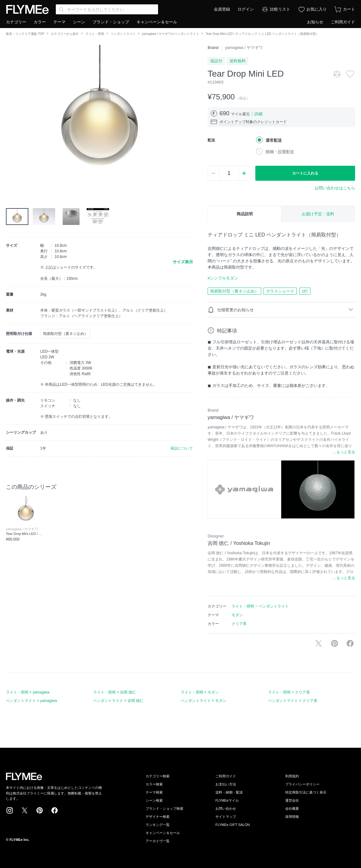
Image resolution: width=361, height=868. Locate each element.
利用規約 (292, 776)
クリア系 (239, 624)
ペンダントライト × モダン (204, 701)
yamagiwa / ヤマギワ (244, 48)
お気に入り (317, 9)
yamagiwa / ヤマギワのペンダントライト (170, 34)
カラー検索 (154, 784)
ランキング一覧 (158, 825)
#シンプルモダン (223, 278)
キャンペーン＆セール (157, 22)
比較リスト (280, 9)
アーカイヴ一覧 (158, 841)
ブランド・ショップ (111, 22)
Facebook (55, 810)
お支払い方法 (226, 784)
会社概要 (292, 808)
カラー (40, 22)
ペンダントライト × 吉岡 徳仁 (118, 701)
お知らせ (315, 22)
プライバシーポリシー (302, 784)
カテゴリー (16, 22)
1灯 (305, 291)
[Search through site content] (107, 9)
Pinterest (40, 810)
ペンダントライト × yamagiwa (31, 701)
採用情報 (292, 817)
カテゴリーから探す (65, 34)
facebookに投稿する (350, 643)
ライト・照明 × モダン (200, 692)
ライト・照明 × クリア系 (289, 692)
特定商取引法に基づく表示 (306, 792)
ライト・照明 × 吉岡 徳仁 (115, 692)
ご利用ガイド (343, 22)
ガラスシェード (280, 291)
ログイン (246, 9)
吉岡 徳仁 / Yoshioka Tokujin (239, 543)
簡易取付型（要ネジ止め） (234, 291)
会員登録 (222, 9)
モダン (237, 615)
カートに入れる (305, 173)
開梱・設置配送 (280, 152)
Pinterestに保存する (335, 643)
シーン (79, 22)
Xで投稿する (319, 643)
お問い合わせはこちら (335, 188)
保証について (182, 448)
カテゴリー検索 (158, 776)
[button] (11, 115)
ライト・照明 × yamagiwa (28, 692)
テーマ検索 (154, 792)
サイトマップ (226, 817)
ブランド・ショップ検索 (164, 808)
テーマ (59, 22)
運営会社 (292, 800)
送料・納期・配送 (229, 792)
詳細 (258, 114)
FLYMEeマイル (227, 800)
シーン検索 (154, 800)
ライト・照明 (95, 34)
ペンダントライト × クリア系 (293, 701)
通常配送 (274, 140)
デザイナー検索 (158, 817)
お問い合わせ (226, 808)
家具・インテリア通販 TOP (25, 34)
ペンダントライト (123, 34)
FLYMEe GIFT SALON (233, 825)
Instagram (10, 810)
